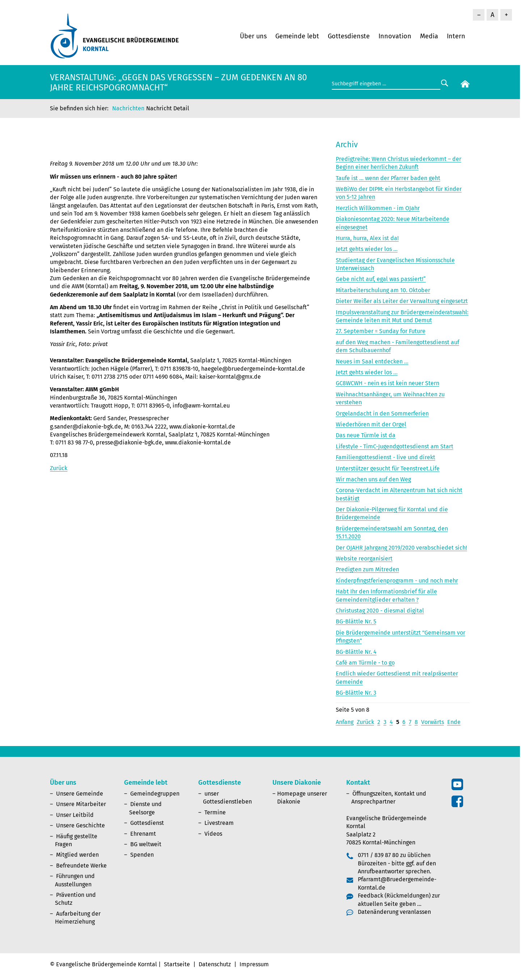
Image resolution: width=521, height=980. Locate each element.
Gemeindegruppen (155, 794)
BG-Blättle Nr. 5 (356, 621)
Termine (215, 812)
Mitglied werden (77, 855)
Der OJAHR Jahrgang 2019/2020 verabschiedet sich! (401, 548)
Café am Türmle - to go (365, 663)
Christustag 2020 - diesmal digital (380, 611)
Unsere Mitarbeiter (81, 804)
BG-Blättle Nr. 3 (356, 693)
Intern (456, 36)
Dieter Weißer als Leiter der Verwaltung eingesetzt (402, 301)
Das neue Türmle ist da (366, 435)
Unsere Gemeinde (80, 794)
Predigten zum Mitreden (367, 569)
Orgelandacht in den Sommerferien (382, 414)
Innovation (395, 36)
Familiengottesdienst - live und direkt (386, 457)
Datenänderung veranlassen (394, 912)
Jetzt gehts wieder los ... (367, 249)
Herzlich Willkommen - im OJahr (378, 208)
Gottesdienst (147, 823)
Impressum (254, 964)
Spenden (142, 855)
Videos (213, 834)
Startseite (177, 964)
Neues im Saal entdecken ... (372, 361)
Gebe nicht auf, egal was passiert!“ (381, 279)
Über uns (253, 36)
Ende (454, 722)
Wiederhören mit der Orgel (371, 424)
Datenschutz (215, 964)
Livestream (219, 823)
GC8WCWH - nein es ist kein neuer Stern (387, 383)
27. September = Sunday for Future (381, 331)
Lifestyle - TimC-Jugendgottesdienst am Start (395, 446)
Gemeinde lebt (297, 36)
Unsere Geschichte (81, 825)
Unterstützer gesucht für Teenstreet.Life (388, 468)
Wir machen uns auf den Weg (373, 479)
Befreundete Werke (81, 866)
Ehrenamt (143, 834)
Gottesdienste (349, 36)
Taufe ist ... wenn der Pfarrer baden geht (388, 178)
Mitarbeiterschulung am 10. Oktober (383, 290)
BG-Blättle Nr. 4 (356, 652)
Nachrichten (128, 108)
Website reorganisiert (364, 559)
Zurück (59, 468)
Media (429, 36)
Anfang (345, 722)
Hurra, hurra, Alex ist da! (367, 238)
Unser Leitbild (75, 815)
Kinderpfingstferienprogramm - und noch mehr (397, 581)
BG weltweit (146, 844)
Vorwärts (433, 722)
